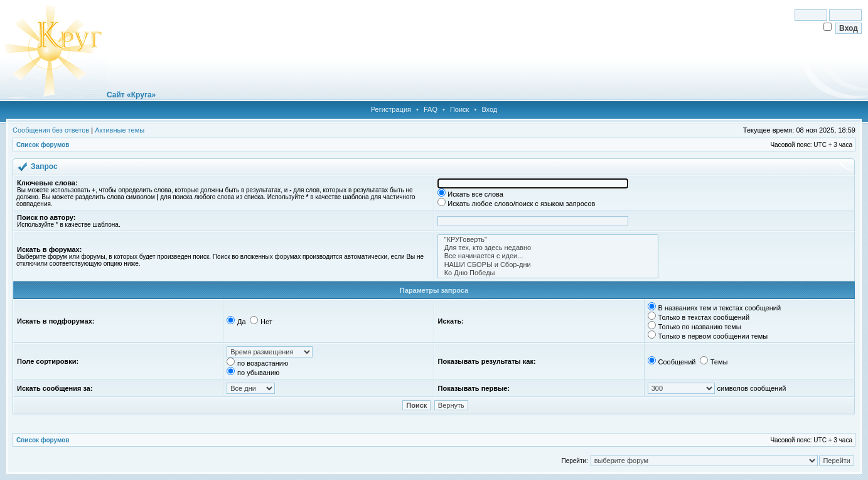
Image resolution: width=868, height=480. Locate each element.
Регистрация (391, 109)
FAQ (431, 109)
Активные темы (120, 130)
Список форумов (43, 145)
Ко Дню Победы (548, 273)
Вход (489, 109)
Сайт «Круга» (131, 95)
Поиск (459, 109)
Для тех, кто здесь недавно (548, 248)
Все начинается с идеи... (548, 256)
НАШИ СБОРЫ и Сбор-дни (548, 265)
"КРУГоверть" (548, 240)
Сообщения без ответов (51, 130)
